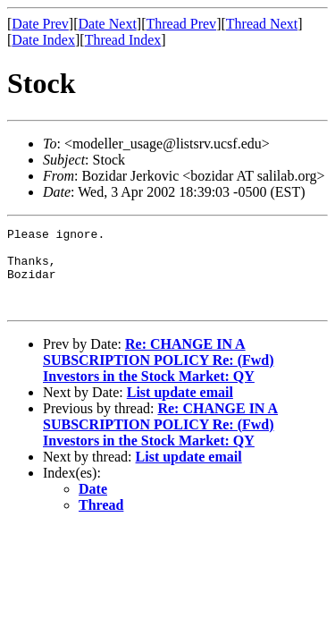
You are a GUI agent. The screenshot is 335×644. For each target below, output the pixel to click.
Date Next (108, 24)
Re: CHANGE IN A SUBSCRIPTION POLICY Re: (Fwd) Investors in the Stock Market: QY (159, 376)
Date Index (43, 40)
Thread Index (123, 40)
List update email (180, 408)
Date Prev (40, 24)
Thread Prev (181, 24)
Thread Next (262, 24)
